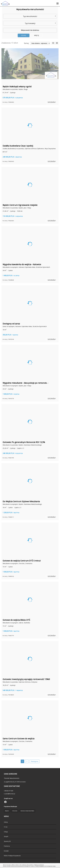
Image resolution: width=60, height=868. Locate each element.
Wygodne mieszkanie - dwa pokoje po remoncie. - (25, 383)
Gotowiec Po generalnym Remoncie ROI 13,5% (24, 442)
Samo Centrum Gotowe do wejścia (19, 739)
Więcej (36, 35)
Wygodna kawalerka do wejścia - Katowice (22, 264)
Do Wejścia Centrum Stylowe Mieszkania (21, 501)
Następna (34, 761)
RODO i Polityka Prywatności (12, 856)
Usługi (6, 832)
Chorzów (15, 811)
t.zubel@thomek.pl (9, 794)
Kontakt (6, 851)
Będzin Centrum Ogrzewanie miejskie (20, 205)
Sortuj (26, 43)
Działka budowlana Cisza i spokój (18, 146)
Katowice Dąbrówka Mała (27, 811)
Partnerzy (7, 846)
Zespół (6, 836)
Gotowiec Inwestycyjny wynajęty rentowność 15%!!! (26, 679)
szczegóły (52, 102)
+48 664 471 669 (8, 791)
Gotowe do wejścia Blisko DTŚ (16, 620)
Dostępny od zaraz (11, 324)
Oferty (6, 822)
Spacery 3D (7, 841)
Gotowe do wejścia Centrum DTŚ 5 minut (22, 561)
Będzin (7, 811)
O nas (6, 827)
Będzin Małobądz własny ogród (17, 87)
